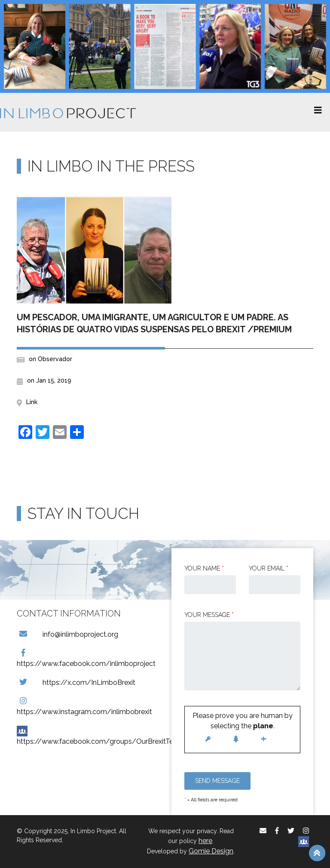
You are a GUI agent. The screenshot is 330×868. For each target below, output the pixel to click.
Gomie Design (211, 851)
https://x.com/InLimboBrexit (76, 682)
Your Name (204, 568)
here (205, 841)
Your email (269, 568)
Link (32, 402)
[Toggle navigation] (318, 112)
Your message (209, 615)
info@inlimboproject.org (67, 634)
